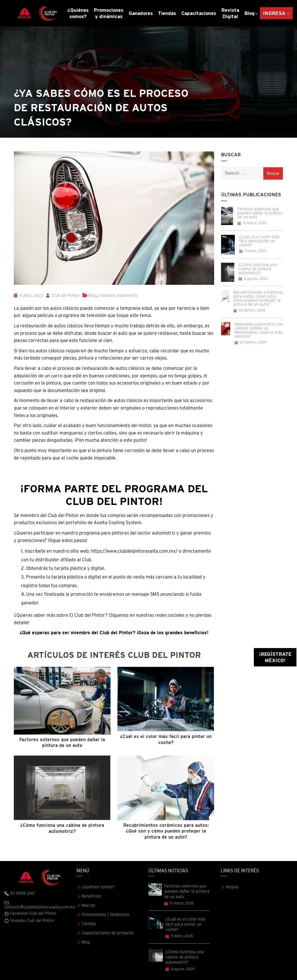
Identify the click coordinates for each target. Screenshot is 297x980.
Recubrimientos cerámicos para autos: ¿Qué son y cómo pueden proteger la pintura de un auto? (258, 298)
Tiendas (167, 13)
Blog (250, 13)
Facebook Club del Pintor (31, 913)
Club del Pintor (63, 295)
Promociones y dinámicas (109, 13)
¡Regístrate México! (275, 657)
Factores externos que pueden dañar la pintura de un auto (260, 213)
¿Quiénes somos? (78, 13)
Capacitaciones (199, 13)
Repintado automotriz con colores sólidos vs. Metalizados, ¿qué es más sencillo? (259, 330)
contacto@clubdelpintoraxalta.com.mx (40, 905)
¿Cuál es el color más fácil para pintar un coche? (259, 241)
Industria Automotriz (118, 295)
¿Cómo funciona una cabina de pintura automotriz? (258, 269)
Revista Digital (230, 13)
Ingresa (274, 13)
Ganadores (141, 13)
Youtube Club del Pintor (29, 921)
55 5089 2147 (20, 893)
